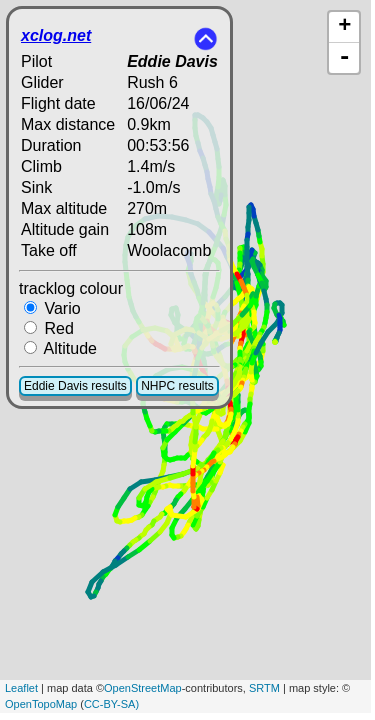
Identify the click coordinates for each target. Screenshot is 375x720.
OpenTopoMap (41, 704)
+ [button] (344, 27)
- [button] (345, 58)
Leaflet (21, 688)
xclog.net (56, 35)
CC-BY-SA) (111, 704)
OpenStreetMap (143, 688)
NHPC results (177, 386)
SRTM (264, 688)
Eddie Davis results (75, 386)
